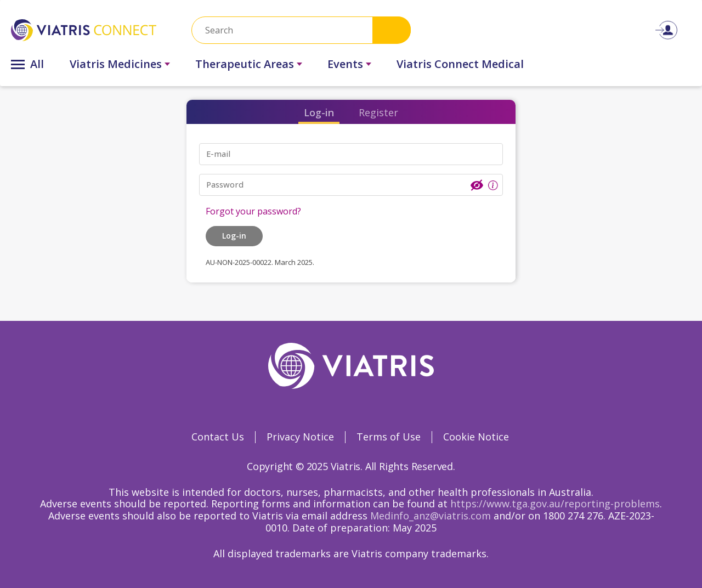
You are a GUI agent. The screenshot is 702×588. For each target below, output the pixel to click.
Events (345, 64)
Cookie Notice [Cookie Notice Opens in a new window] (476, 437)
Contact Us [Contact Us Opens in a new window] (218, 437)
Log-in (319, 112)
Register (378, 112)
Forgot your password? (253, 211)
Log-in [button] (234, 236)
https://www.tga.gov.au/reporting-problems (555, 504)
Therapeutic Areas (245, 64)
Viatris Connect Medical (460, 64)
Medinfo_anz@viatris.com (431, 516)
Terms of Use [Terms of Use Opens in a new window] (389, 437)
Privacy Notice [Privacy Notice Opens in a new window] (300, 437)
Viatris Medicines (116, 64)
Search (392, 30)
